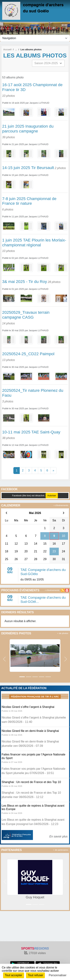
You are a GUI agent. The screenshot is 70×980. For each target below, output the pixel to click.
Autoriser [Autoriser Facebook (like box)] (52, 496)
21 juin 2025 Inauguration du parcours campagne (28, 129)
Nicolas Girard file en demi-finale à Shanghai (30, 731)
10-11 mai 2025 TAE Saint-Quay (31, 432)
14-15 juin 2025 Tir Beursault (28, 168)
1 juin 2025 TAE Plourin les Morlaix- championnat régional (34, 243)
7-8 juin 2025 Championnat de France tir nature (29, 201)
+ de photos (63, 633)
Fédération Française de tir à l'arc (35, 697)
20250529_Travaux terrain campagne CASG (26, 315)
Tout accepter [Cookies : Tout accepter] (14, 975)
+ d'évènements (61, 505)
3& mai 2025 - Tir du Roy (25, 282)
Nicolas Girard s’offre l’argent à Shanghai (28, 707)
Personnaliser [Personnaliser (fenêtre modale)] (58, 975)
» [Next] (53, 470)
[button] (4, 659)
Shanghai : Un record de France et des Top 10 (31, 782)
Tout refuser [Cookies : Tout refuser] (35, 975)
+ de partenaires (61, 850)
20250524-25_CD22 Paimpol (28, 354)
